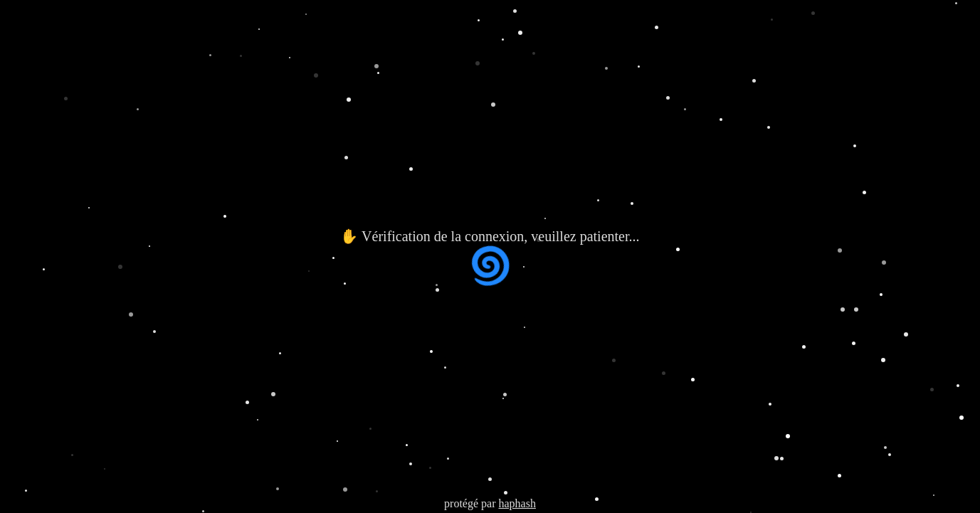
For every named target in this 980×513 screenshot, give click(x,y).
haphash (517, 503)
